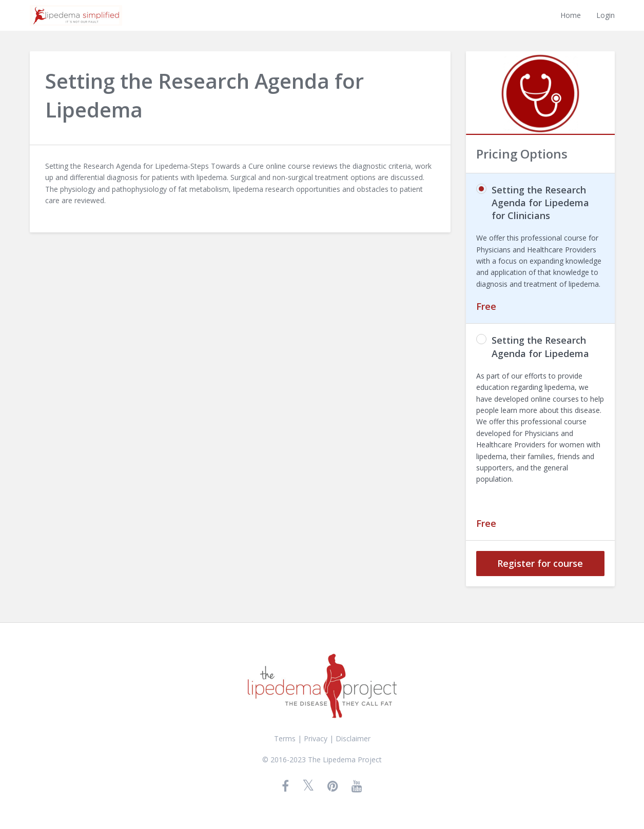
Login (606, 15)
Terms (285, 738)
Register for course (540, 563)
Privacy (316, 738)
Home (571, 15)
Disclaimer (353, 738)
